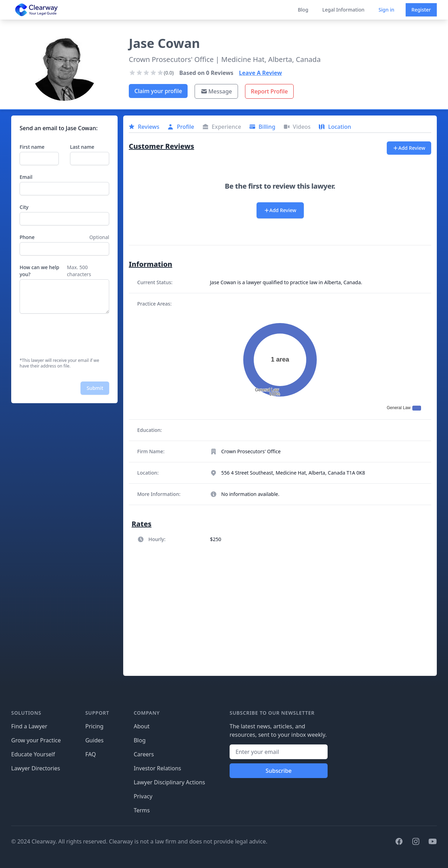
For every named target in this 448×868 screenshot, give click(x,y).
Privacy (143, 796)
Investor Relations (157, 768)
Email (26, 177)
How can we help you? (39, 271)
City (24, 207)
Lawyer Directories (36, 768)
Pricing (94, 726)
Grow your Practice (36, 740)
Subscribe (279, 771)
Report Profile (269, 91)
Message (216, 91)
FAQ (91, 754)
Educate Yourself (33, 754)
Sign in (386, 10)
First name (32, 147)
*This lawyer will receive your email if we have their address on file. (59, 363)
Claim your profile (158, 91)
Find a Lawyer (29, 726)
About (142, 726)
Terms (142, 810)
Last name (82, 147)
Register (421, 10)
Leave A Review (261, 73)
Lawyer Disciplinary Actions (169, 782)
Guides (94, 740)
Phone (27, 237)
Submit (95, 388)
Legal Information (344, 10)
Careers (144, 754)
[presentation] (73, 336)
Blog (303, 10)
